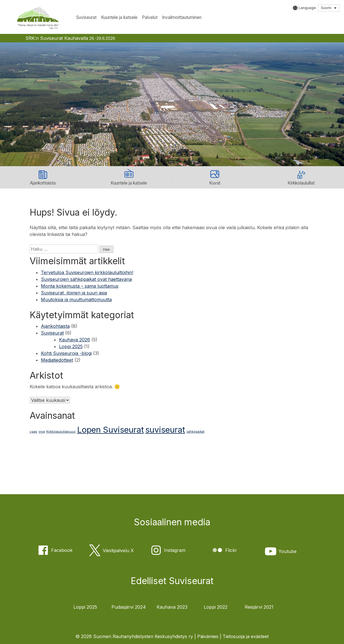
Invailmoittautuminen (182, 17)
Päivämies (208, 636)
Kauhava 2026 (75, 340)
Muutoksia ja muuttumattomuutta (76, 300)
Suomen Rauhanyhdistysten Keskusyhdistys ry (143, 636)
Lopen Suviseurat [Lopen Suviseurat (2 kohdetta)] (110, 430)
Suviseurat (86, 17)
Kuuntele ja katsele (119, 17)
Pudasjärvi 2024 (129, 607)
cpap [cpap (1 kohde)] (33, 432)
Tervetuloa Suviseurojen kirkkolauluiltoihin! (87, 272)
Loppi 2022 (216, 607)
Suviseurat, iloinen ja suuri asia (74, 293)
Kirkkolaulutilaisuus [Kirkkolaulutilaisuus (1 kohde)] (61, 432)
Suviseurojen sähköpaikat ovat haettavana (86, 279)
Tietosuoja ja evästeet (246, 636)
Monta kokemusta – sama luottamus (80, 286)
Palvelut (150, 17)
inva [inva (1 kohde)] (42, 432)
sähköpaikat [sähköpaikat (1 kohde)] (196, 432)
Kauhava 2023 (172, 607)
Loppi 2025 (71, 346)
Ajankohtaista (55, 326)
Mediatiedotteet (57, 360)
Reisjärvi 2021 (259, 607)
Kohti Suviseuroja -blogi (66, 353)
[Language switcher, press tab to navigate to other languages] (329, 8)
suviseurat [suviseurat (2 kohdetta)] (165, 430)
